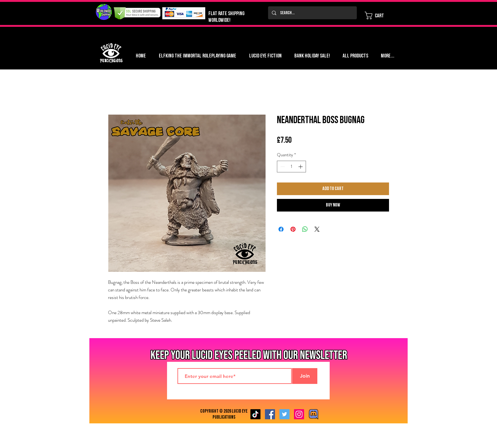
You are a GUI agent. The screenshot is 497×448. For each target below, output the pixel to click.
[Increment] (301, 167)
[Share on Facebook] (281, 229)
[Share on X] (317, 229)
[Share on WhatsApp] (305, 229)
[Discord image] (314, 414)
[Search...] (312, 13)
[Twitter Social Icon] (284, 414)
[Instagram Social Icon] (299, 414)
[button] (379, 15)
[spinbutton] (291, 167)
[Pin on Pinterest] (293, 229)
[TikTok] (255, 414)
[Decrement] (282, 167)
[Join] (305, 376)
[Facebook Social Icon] (270, 414)
